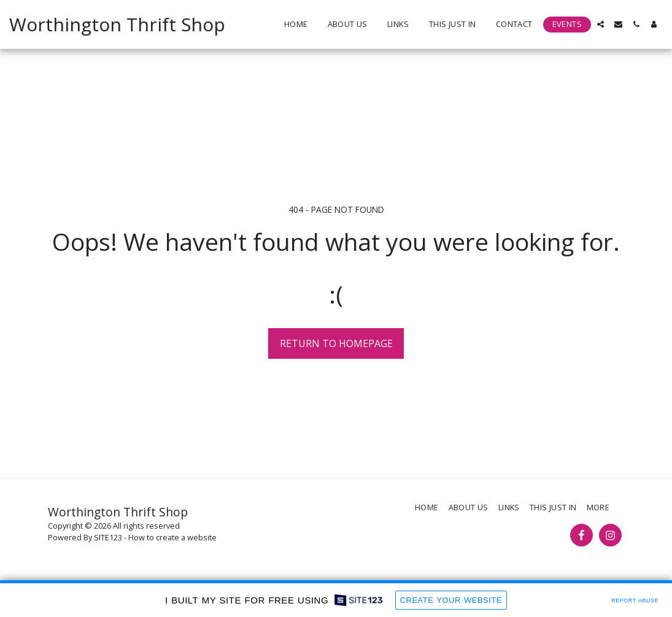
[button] (601, 24)
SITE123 (108, 537)
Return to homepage (336, 343)
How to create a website (172, 537)
